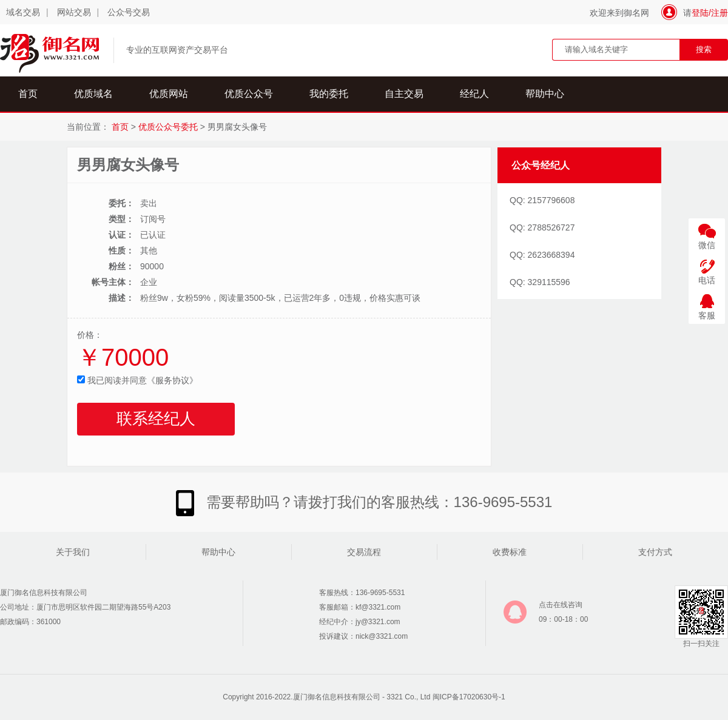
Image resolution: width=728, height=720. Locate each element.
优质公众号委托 (168, 127)
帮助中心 (545, 94)
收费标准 (510, 552)
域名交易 (23, 12)
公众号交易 (129, 12)
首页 (28, 94)
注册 (720, 13)
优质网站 (169, 94)
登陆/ (701, 13)
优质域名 (93, 94)
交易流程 (364, 552)
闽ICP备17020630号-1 (469, 697)
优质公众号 (249, 94)
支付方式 (655, 552)
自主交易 (404, 94)
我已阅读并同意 (137, 380)
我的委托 (329, 94)
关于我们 (73, 552)
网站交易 (74, 12)
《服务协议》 (172, 380)
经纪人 (474, 94)
